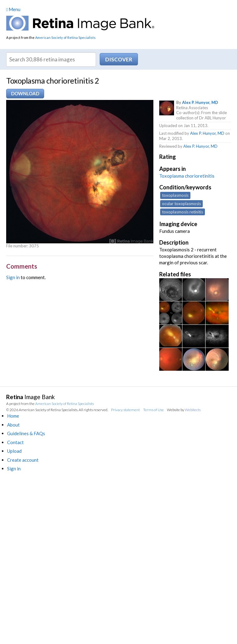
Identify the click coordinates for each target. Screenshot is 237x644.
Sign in (13, 277)
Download (25, 93)
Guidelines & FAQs (26, 433)
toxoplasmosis (175, 195)
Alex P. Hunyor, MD (200, 102)
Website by (184, 410)
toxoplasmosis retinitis (183, 212)
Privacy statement (125, 410)
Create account (23, 460)
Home (13, 416)
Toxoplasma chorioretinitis (187, 176)
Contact (15, 442)
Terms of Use (154, 410)
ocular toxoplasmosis (181, 204)
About (13, 425)
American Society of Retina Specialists (65, 37)
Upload (14, 451)
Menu (13, 9)
